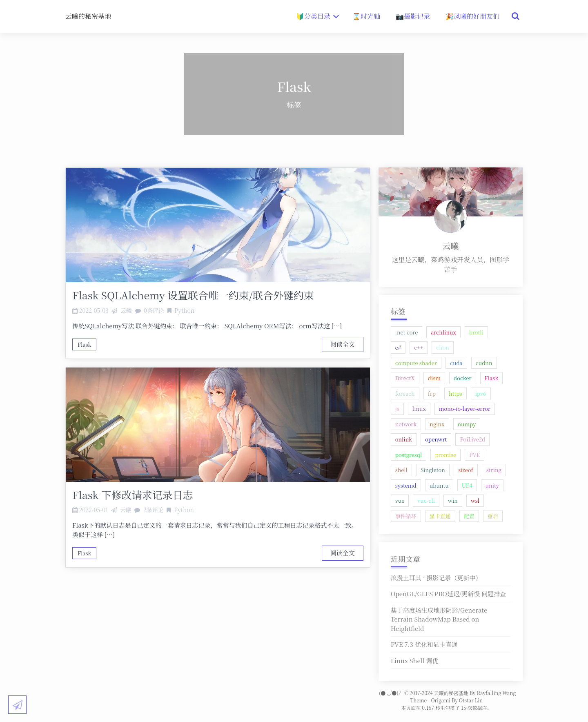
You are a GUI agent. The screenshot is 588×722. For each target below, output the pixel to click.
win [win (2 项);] (453, 500)
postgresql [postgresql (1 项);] (409, 455)
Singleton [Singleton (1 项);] (433, 470)
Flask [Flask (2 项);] (491, 378)
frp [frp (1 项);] (432, 393)
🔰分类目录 (318, 16)
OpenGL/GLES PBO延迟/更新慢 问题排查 (448, 594)
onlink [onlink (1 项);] (404, 439)
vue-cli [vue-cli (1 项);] (426, 500)
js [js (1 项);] (397, 409)
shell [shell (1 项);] (401, 470)
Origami (441, 700)
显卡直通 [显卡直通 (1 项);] (440, 516)
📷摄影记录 (413, 16)
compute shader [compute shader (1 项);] (416, 363)
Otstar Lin (471, 700)
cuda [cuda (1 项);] (456, 363)
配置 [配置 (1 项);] (469, 516)
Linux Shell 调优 (415, 661)
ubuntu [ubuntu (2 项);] (439, 485)
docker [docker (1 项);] (463, 378)
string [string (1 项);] (494, 470)
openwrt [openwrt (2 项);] (436, 439)
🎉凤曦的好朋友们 (472, 16)
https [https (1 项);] (455, 393)
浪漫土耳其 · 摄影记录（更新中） (436, 578)
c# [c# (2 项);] (398, 347)
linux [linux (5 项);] (419, 409)
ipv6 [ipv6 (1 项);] (481, 393)
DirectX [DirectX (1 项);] (405, 378)
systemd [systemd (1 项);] (406, 485)
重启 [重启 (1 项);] (493, 516)
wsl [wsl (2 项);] (475, 500)
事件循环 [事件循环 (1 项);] (406, 516)
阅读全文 (343, 344)
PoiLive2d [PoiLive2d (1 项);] (472, 439)
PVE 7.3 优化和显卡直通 (424, 644)
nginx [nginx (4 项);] (437, 424)
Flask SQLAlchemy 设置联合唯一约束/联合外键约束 (193, 295)
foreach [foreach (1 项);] (405, 393)
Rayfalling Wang (496, 693)
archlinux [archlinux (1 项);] (443, 332)
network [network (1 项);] (406, 424)
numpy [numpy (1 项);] (467, 424)
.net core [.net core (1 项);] (407, 332)
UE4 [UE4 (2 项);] (467, 485)
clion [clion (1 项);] (443, 347)
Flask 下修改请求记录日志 (133, 495)
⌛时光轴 (366, 16)
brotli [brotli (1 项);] (476, 332)
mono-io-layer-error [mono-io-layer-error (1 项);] (465, 409)
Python (184, 310)
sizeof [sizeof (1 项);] (466, 470)
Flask (84, 344)
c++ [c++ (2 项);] (419, 347)
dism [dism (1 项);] (434, 378)
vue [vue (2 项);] (400, 500)
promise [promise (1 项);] (445, 455)
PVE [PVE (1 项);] (474, 455)
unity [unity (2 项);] (492, 485)
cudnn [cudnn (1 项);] (484, 363)
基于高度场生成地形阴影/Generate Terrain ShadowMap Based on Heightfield (439, 619)
